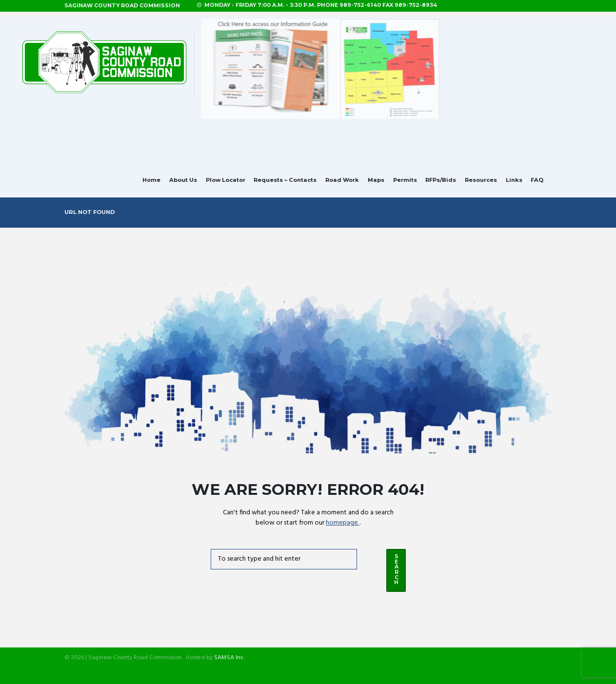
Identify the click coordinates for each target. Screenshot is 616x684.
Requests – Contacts (285, 180)
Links (514, 180)
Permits (405, 180)
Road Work (342, 180)
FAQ (537, 180)
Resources (481, 180)
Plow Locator (226, 180)
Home (151, 180)
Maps (376, 180)
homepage (343, 523)
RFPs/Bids (441, 180)
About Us (183, 180)
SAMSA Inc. (229, 658)
